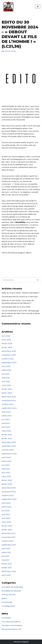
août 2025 (6, 366)
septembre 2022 (9, 499)
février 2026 (7, 344)
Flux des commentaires (12, 625)
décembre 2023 (9, 442)
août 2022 (6, 503)
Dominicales (7, 602)
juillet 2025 (6, 370)
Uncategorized (8, 606)
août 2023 (6, 457)
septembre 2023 (9, 454)
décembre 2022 (9, 488)
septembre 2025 (9, 362)
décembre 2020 (9, 571)
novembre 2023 (9, 446)
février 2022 (7, 526)
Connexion (6, 618)
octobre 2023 (8, 450)
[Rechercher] (18, 280)
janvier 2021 (7, 568)
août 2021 (6, 549)
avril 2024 (6, 427)
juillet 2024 (7, 416)
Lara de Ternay (10, 51)
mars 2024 (6, 431)
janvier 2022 (7, 530)
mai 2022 (6, 514)
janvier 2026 (7, 347)
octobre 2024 (8, 404)
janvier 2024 (7, 438)
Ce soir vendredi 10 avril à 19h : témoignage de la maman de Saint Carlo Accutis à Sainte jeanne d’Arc (21, 313)
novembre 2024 (9, 400)
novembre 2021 (9, 537)
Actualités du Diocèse (11, 591)
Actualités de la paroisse (12, 587)
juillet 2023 (6, 461)
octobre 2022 (8, 495)
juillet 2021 (6, 552)
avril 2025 (6, 381)
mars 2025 (6, 385)
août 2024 (6, 412)
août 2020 (6, 575)
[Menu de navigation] (38, 7)
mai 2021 (5, 560)
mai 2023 (6, 469)
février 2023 (7, 480)
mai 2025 (6, 378)
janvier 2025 (7, 393)
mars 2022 (6, 522)
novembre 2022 (9, 492)
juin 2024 (6, 419)
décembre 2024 (9, 397)
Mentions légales (21, 642)
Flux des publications (11, 622)
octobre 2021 (7, 541)
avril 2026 (6, 336)
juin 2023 (6, 465)
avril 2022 (6, 518)
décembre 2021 (9, 533)
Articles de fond (9, 595)
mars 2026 (6, 340)
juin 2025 (6, 374)
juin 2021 (5, 556)
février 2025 (7, 389)
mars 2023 (6, 476)
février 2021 (7, 564)
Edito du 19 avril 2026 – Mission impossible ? (21, 293)
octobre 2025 (8, 359)
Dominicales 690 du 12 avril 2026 (16, 307)
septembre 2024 (9, 408)
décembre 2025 (9, 351)
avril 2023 (6, 473)
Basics (4, 598)
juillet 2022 (7, 507)
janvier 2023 (7, 484)
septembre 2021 (9, 545)
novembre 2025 (9, 355)
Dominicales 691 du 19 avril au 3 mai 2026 (20, 297)
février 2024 (7, 435)
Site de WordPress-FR (11, 629)
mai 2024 (6, 423)
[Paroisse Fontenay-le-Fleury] (8, 7)
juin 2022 (6, 511)
